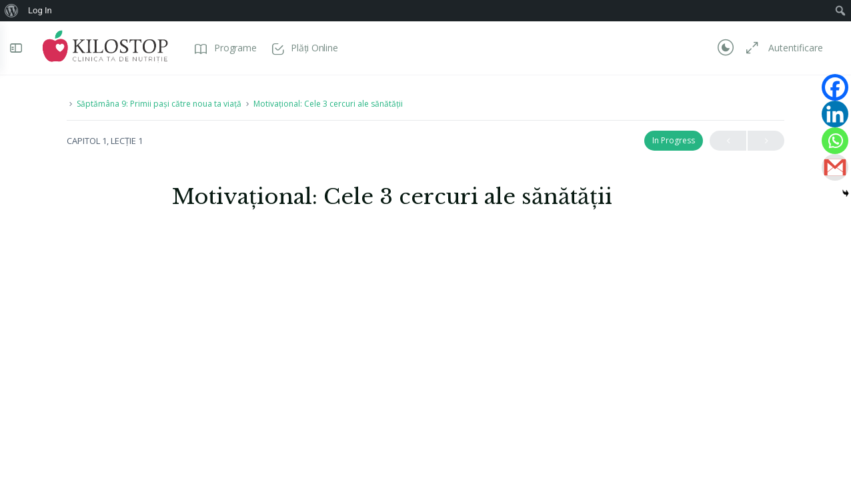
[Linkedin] (835, 114)
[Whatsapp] (835, 141)
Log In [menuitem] (40, 10)
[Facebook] (835, 87)
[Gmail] (835, 167)
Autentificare (789, 48)
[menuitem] (12, 11)
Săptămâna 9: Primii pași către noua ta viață (159, 104)
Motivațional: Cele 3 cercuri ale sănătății (328, 104)
